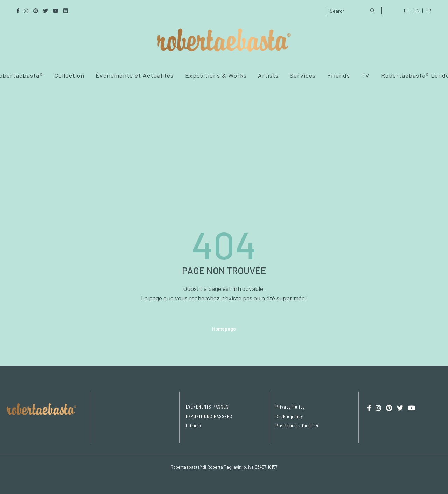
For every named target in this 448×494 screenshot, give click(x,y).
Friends (339, 75)
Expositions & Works (216, 75)
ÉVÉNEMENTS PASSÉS (207, 407)
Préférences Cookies (297, 426)
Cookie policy (289, 416)
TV (365, 75)
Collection (69, 75)
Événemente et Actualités (135, 75)
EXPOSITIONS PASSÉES (209, 416)
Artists (268, 75)
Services (303, 75)
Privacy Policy (290, 407)
